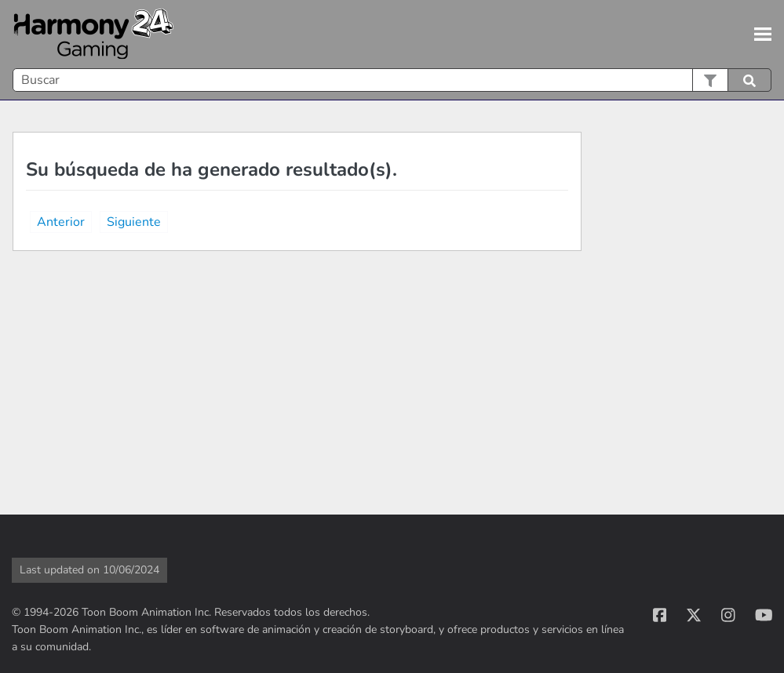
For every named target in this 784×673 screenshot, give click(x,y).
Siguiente (134, 222)
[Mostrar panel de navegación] (763, 35)
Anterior (61, 222)
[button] (710, 80)
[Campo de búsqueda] (392, 80)
